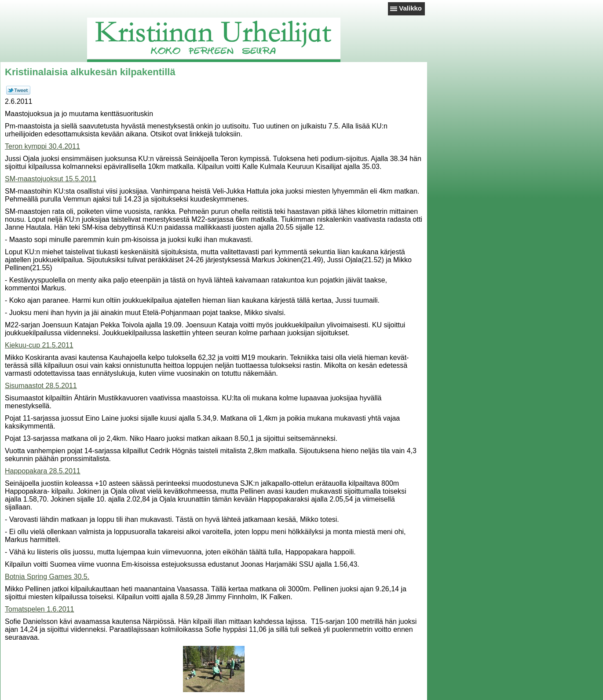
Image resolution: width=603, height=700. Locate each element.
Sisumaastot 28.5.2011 (41, 386)
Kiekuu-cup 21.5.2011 (39, 345)
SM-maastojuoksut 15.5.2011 (51, 179)
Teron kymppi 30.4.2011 (42, 146)
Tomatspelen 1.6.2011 (39, 609)
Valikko (410, 8)
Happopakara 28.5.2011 (43, 471)
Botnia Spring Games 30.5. (47, 577)
